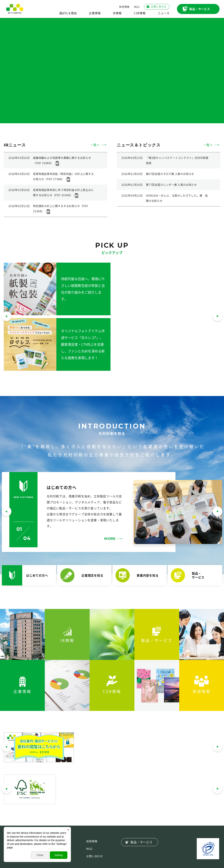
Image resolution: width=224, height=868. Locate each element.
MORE (110, 539)
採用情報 (124, 7)
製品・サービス (141, 842)
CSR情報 (140, 13)
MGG (137, 7)
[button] (7, 512)
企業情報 (95, 13)
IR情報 (117, 13)
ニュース (164, 13)
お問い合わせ (95, 856)
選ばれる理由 (68, 13)
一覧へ (95, 145)
